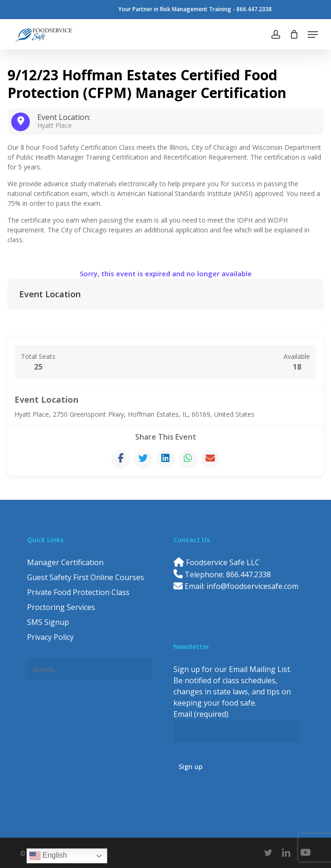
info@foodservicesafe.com (252, 586)
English (48, 856)
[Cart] (294, 35)
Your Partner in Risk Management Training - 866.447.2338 (195, 9)
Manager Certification (65, 562)
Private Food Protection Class (78, 592)
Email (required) (204, 714)
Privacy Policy (50, 637)
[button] (313, 35)
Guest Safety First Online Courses (86, 577)
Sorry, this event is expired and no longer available (166, 273)
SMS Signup (48, 622)
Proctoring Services (61, 607)
